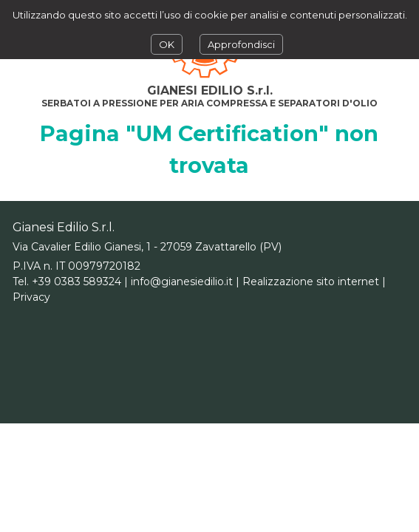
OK (167, 44)
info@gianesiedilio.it (182, 282)
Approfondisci (241, 44)
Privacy (31, 297)
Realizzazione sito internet (311, 282)
